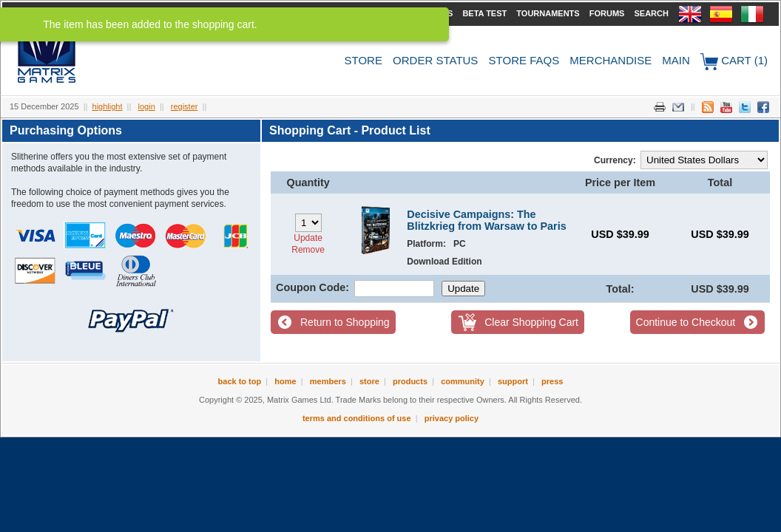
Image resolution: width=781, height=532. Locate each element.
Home (285, 381)
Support (513, 381)
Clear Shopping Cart (531, 322)
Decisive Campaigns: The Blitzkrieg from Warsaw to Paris (486, 220)
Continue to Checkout (686, 322)
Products (410, 381)
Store (364, 60)
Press (552, 381)
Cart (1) (734, 62)
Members (328, 381)
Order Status (435, 60)
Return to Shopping (345, 322)
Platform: (426, 244)
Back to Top (240, 381)
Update (308, 238)
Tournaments (548, 13)
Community (463, 381)
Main (676, 60)
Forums (607, 13)
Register (185, 106)
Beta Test (484, 13)
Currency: (615, 160)
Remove (308, 250)
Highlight (108, 106)
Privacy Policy (452, 418)
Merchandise (611, 60)
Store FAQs (524, 60)
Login (147, 106)
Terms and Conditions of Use (357, 418)
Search (651, 13)
